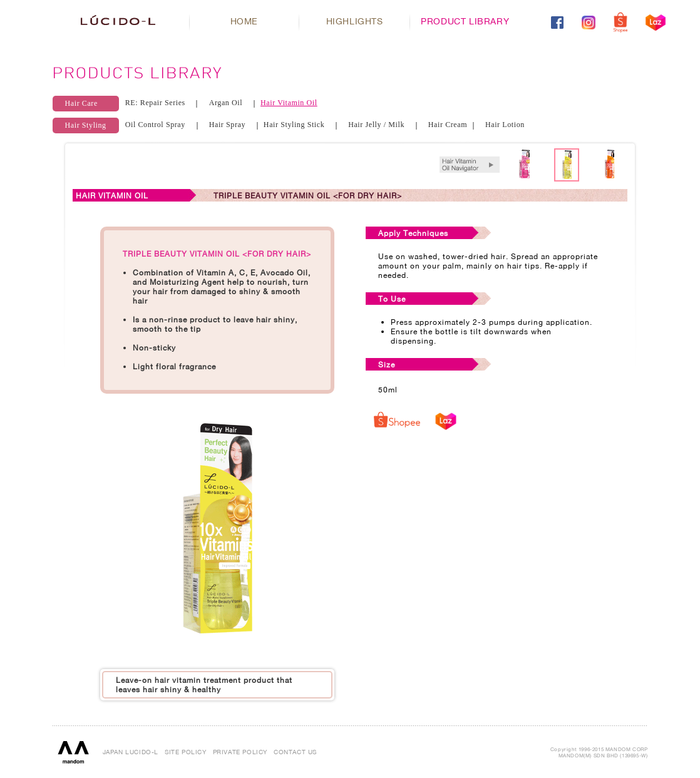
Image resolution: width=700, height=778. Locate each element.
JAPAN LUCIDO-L (131, 752)
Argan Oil (226, 103)
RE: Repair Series (155, 103)
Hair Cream (448, 125)
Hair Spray (227, 125)
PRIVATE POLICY (240, 752)
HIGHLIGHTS (355, 21)
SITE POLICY (186, 752)
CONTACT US (295, 752)
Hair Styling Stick (294, 125)
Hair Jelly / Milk (376, 125)
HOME (244, 21)
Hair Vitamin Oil (289, 103)
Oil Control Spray (155, 125)
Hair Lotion (505, 125)
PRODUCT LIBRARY (465, 21)
